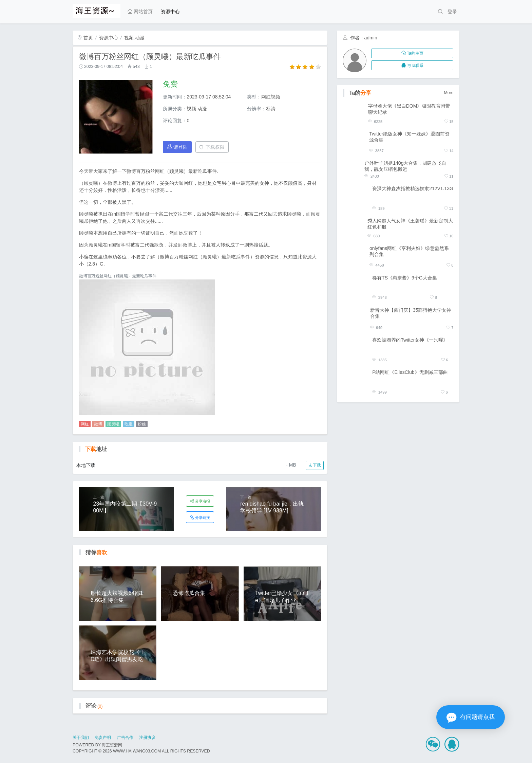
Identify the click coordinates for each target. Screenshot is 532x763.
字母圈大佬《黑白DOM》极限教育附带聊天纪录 (409, 109)
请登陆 (177, 147)
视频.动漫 (134, 38)
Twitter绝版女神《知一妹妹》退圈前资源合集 (409, 137)
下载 (315, 465)
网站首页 (140, 12)
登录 (452, 12)
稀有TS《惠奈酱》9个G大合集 (405, 278)
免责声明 (103, 738)
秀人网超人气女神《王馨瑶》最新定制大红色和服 (410, 224)
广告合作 (125, 738)
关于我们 (81, 738)
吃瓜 (129, 424)
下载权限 (212, 147)
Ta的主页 (412, 53)
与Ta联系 (412, 66)
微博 (98, 424)
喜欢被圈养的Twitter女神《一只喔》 (410, 340)
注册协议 (147, 738)
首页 (85, 38)
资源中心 (170, 12)
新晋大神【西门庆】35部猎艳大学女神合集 (411, 313)
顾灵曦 (113, 424)
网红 (85, 424)
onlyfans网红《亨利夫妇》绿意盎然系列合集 (409, 251)
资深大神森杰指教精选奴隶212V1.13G (413, 188)
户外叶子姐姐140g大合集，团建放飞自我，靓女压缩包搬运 (405, 166)
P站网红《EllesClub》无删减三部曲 (410, 372)
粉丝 (142, 424)
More (449, 93)
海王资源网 (112, 745)
